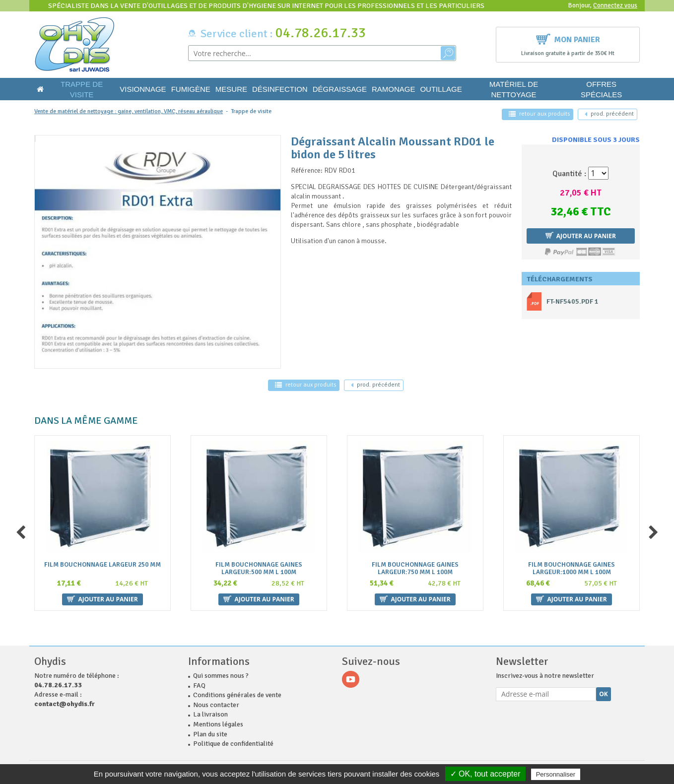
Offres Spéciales (601, 89)
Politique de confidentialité (233, 744)
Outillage (441, 89)
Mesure (231, 89)
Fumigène (191, 89)
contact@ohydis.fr (65, 704)
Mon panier (568, 38)
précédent (609, 114)
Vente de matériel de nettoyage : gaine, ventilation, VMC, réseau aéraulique (129, 111)
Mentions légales (218, 724)
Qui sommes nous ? (221, 676)
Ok (604, 694)
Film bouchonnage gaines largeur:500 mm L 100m (259, 569)
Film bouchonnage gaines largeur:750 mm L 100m (415, 569)
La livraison (210, 714)
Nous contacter (216, 705)
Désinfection (280, 89)
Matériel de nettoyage (514, 89)
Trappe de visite (82, 89)
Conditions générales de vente (237, 695)
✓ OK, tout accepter (485, 774)
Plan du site (210, 734)
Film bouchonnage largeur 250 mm (102, 565)
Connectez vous (615, 5)
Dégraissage (340, 89)
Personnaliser (556, 774)
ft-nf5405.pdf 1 (573, 302)
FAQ (199, 686)
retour (539, 114)
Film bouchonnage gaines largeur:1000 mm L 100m (572, 569)
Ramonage (394, 89)
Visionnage (143, 89)
